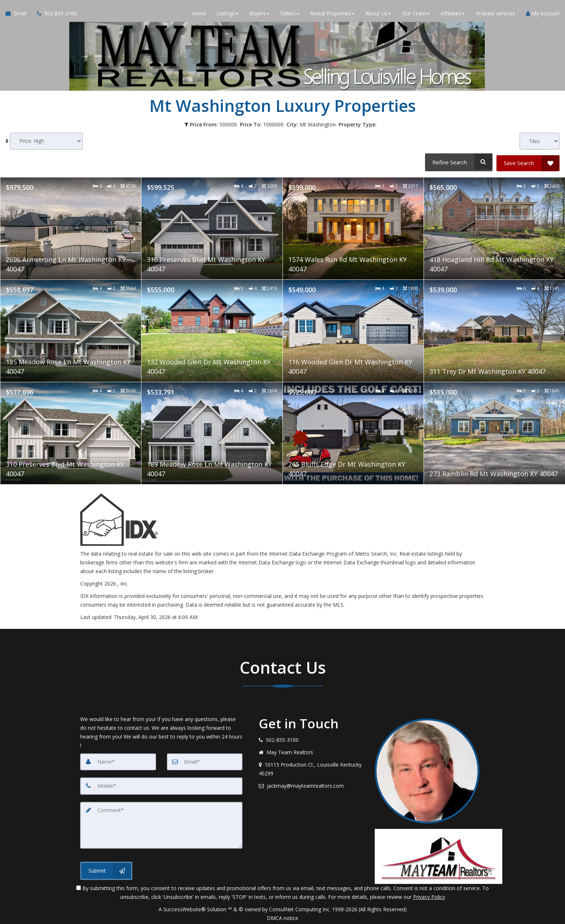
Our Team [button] (416, 14)
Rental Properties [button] (332, 14)
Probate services (495, 14)
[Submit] (106, 868)
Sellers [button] (290, 14)
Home (199, 14)
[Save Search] (528, 161)
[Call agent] (54, 15)
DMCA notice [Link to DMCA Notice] (282, 916)
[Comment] (161, 823)
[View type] (539, 141)
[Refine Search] (458, 161)
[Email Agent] (19, 15)
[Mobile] (161, 784)
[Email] (205, 760)
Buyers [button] (259, 14)
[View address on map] (311, 767)
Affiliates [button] (453, 14)
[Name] (118, 760)
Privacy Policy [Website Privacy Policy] (429, 895)
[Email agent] (311, 784)
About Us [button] (378, 14)
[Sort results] (46, 141)
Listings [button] (228, 14)
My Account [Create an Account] (543, 14)
